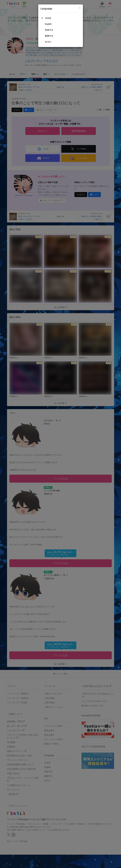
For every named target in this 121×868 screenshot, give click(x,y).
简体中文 (49, 30)
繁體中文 (49, 36)
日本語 (48, 18)
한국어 (48, 42)
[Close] (80, 8)
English (48, 24)
